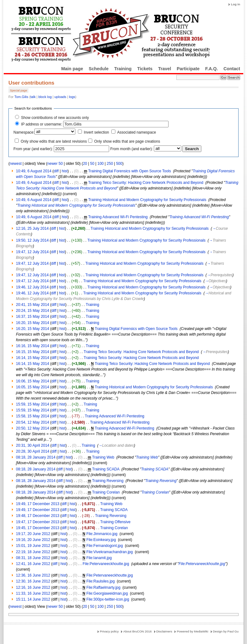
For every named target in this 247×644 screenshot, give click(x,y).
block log (45, 97)
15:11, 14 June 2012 (33, 599)
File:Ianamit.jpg (99, 558)
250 (110, 164)
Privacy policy (109, 631)
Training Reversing (108, 481)
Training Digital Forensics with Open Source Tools (130, 171)
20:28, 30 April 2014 (33, 451)
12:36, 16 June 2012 (33, 575)
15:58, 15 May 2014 (33, 416)
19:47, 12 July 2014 (32, 252)
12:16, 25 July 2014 (32, 229)
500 (119, 164)
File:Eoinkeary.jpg (101, 540)
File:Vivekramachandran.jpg (110, 552)
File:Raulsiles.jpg (101, 581)
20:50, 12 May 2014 (33, 428)
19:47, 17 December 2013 (38, 522)
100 (100, 164)
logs (72, 97)
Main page (72, 69)
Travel (165, 69)
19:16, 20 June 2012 (33, 540)
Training (123, 69)
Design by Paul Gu (226, 631)
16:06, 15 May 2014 (33, 381)
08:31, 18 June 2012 (33, 558)
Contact (232, 69)
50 (92, 164)
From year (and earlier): (33, 149)
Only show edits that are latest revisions (54, 141)
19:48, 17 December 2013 (38, 516)
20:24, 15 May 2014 (33, 311)
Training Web (103, 457)
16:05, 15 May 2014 (33, 387)
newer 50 (55, 164)
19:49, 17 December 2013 (38, 504)
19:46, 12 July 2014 (32, 287)
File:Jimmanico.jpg (102, 534)
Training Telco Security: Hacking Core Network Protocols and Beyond (146, 183)
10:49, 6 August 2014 (34, 171)
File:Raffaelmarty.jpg (103, 587)
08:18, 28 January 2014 (36, 457)
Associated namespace (137, 132)
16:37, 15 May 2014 (33, 317)
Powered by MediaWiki (192, 631)
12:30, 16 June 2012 (33, 581)
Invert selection (96, 132)
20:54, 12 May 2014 (33, 422)
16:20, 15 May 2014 (33, 323)
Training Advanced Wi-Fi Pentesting (118, 217)
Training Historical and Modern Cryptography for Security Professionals (147, 200)
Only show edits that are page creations (127, 141)
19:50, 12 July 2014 (32, 240)
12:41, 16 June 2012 (33, 564)
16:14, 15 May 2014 (33, 358)
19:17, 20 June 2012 (33, 534)
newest (16, 164)
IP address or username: (41, 124)
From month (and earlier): (132, 149)
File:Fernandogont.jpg (105, 546)
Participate (188, 69)
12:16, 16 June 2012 (33, 587)
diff (56, 171)
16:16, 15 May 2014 (33, 346)
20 (85, 164)
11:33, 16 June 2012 (33, 593)
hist (65, 171)
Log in (235, 4)
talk (33, 97)
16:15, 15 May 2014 (33, 352)
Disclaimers (164, 631)
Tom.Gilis (21, 97)
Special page (19, 90)
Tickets (145, 69)
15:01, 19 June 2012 (33, 546)
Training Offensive (116, 522)
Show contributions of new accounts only (55, 118)
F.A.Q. (212, 69)
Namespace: (24, 132)
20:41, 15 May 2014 (33, 305)
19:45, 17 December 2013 (38, 528)
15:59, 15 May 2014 (33, 404)
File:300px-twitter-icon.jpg (108, 599)
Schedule (99, 69)
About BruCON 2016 (137, 631)
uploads (60, 97)
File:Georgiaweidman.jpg (107, 593)
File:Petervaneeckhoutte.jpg (106, 564)
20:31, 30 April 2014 (33, 445)
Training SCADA (106, 469)
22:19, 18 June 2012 (33, 552)
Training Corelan (106, 492)
